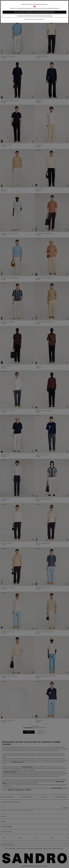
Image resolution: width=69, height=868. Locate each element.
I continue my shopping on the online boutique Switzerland (34, 16)
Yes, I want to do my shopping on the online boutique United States (35, 12)
